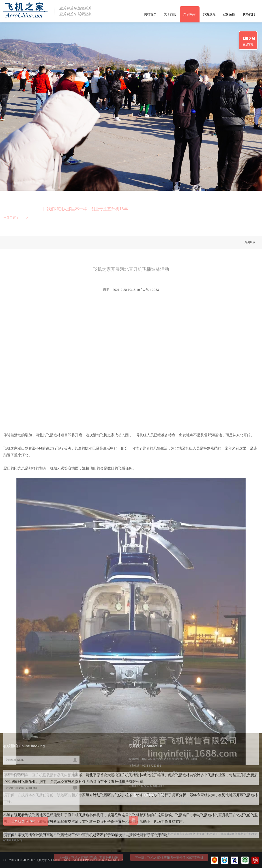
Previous (251, 102)
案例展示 (190, 14)
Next (11, 102)
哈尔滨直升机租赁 (227, 834)
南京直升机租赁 (186, 834)
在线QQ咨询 (133, 820)
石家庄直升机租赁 (126, 834)
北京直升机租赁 (66, 834)
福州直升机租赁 (13, 840)
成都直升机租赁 (47, 834)
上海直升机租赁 (206, 834)
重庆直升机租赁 (105, 834)
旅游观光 (209, 14)
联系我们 (249, 14)
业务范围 (229, 14)
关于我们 (170, 14)
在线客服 (248, 44)
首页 (22, 218)
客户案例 (147, 803)
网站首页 (150, 14)
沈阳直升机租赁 (147, 834)
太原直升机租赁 (167, 834)
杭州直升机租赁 (247, 834)
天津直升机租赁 (27, 834)
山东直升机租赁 (86, 834)
